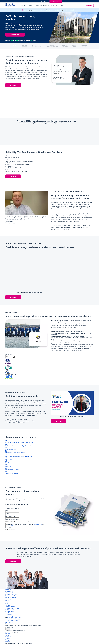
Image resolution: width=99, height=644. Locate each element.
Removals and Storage (13, 619)
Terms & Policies (10, 607)
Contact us (13, 85)
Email (7, 513)
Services (23, 5)
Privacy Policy (38, 524)
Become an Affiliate (11, 596)
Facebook (8, 634)
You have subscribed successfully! (15, 631)
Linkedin (8, 641)
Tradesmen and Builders (14, 617)
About (52, 5)
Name (7, 510)
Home (7, 600)
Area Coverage (10, 593)
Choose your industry (12, 520)
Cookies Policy (10, 610)
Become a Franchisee (12, 594)
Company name (10, 517)
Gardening (10, 616)
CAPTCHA (8, 528)
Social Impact (9, 591)
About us (13, 176)
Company (8, 599)
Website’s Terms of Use (12, 608)
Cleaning (9, 614)
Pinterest (8, 637)
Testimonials (46, 5)
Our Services (9, 613)
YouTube (8, 638)
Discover (8, 590)
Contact (57, 5)
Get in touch (89, 5)
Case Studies (39, 5)
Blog (62, 5)
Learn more (58, 421)
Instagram (8, 640)
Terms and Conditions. (12, 526)
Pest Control (9, 622)
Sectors (30, 5)
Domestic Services (11, 597)
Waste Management (12, 621)
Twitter (7, 635)
